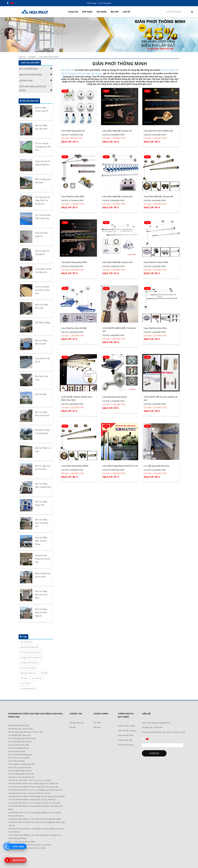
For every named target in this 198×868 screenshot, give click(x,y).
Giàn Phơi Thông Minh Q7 (73, 131)
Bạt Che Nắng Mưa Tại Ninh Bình (41, 595)
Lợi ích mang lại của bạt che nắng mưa (42, 290)
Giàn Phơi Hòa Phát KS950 (115, 397)
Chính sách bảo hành (125, 735)
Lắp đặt (72, 727)
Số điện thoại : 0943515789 (152, 727)
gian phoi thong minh (30, 647)
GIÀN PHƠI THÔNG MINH (31, 75)
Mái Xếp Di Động (43, 323)
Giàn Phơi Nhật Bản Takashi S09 (158, 197)
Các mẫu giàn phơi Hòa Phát (157, 466)
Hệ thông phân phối (77, 723)
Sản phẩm (102, 12)
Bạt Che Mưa (41, 394)
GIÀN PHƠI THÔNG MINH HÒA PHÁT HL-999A (77, 399)
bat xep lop (37, 678)
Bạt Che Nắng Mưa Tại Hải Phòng (41, 541)
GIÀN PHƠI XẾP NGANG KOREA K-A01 (161, 399)
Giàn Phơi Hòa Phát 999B (73, 197)
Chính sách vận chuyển (126, 726)
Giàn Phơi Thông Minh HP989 (75, 466)
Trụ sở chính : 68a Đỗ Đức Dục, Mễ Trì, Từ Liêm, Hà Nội (164, 732)
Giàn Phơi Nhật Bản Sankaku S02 (118, 197)
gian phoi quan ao (28, 673)
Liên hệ (126, 12)
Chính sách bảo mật (125, 740)
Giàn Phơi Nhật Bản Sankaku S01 (118, 262)
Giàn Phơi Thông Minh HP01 (74, 262)
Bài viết (115, 12)
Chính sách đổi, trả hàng (127, 731)
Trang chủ (73, 12)
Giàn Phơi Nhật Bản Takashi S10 (117, 131)
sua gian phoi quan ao (30, 663)
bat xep (24, 678)
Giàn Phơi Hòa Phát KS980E (74, 328)
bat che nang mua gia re (31, 652)
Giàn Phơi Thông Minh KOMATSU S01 (120, 466)
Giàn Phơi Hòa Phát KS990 (156, 262)
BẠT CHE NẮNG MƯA (29, 69)
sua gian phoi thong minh (31, 657)
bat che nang (26, 642)
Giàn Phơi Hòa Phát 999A (155, 328)
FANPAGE (154, 753)
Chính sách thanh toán (126, 745)
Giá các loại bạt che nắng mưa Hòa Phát (43, 147)
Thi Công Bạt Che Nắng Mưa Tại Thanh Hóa (43, 200)
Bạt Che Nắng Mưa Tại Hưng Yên (42, 523)
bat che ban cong (28, 668)
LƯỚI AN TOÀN (26, 81)
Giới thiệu (87, 12)
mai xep (44, 673)
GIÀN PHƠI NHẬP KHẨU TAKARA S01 (119, 330)
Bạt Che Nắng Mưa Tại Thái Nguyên (41, 612)
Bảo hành (97, 727)
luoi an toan (26, 683)
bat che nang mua (28, 688)
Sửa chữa (97, 723)
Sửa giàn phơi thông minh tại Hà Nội (43, 559)
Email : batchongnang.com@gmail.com (156, 723)
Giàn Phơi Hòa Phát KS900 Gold (158, 131)
